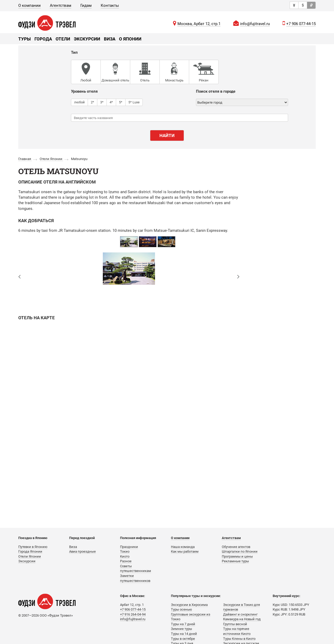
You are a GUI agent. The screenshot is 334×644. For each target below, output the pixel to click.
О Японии (130, 39)
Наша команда (183, 547)
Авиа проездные (82, 551)
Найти (167, 135)
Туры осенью (181, 609)
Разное (126, 561)
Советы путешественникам (136, 569)
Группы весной (235, 624)
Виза (110, 39)
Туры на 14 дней (184, 634)
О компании (29, 5)
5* (121, 102)
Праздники (129, 547)
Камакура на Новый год (242, 619)
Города (43, 39)
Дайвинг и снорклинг (240, 614)
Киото (125, 556)
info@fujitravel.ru (255, 24)
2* (93, 102)
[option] (129, 242)
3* (102, 102)
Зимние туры (181, 629)
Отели (63, 39)
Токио (125, 551)
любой (79, 102)
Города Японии (30, 551)
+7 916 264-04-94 (133, 614)
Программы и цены (237, 556)
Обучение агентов (236, 547)
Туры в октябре (183, 639)
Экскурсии (87, 39)
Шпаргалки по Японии (240, 551)
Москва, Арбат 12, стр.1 (199, 24)
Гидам (86, 5)
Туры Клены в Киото (239, 639)
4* (111, 102)
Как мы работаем (185, 551)
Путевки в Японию (33, 547)
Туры (25, 39)
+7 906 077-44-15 (301, 24)
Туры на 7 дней (183, 624)
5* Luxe (134, 102)
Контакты (110, 5)
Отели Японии (30, 556)
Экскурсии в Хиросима (189, 605)
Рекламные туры (235, 561)
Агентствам (61, 5)
